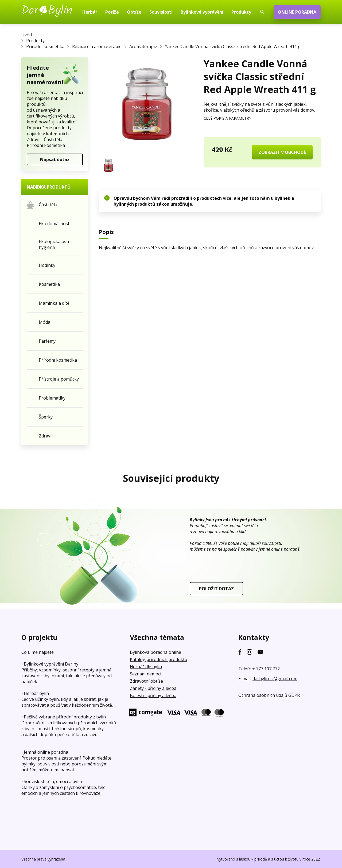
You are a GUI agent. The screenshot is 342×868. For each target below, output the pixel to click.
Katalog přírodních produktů (159, 659)
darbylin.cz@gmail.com (275, 679)
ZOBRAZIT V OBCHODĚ (282, 152)
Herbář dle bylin (146, 667)
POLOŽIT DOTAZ (216, 589)
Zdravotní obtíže (146, 681)
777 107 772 (268, 669)
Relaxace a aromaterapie (97, 46)
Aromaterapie (143, 46)
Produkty (35, 41)
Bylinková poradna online (156, 652)
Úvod (27, 35)
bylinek (283, 198)
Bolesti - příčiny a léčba (153, 695)
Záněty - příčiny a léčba (153, 688)
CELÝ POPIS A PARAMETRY (227, 118)
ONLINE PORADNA (297, 12)
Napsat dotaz (55, 159)
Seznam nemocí (145, 674)
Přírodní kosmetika (45, 46)
